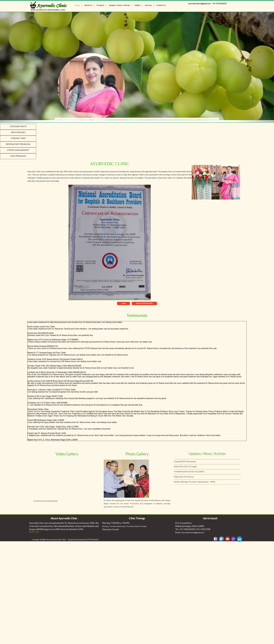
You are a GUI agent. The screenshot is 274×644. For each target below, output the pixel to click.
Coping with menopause (185, 463)
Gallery (138, 5)
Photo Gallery (137, 454)
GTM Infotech (93, 539)
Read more (34, 532)
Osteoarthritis (18, 127)
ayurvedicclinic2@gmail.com (193, 532)
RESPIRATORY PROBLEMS (18, 144)
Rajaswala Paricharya (184, 478)
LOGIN (123, 303)
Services (148, 5)
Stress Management (18, 150)
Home (77, 5)
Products (101, 5)
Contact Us (161, 5)
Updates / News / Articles (119, 5)
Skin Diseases (18, 133)
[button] (21, 67)
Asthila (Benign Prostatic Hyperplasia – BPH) (195, 484)
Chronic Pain (18, 138)
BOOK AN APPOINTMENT (144, 303)
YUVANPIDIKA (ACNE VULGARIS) (189, 473)
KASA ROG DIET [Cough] (185, 468)
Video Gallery (67, 454)
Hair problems (18, 156)
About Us (88, 5)
